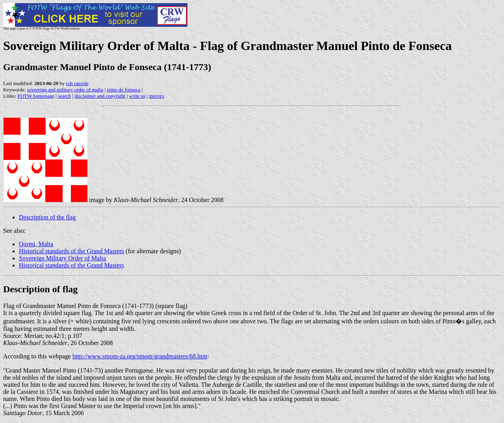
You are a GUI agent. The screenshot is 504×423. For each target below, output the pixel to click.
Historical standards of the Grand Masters (71, 251)
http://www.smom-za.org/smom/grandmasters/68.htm (140, 356)
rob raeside (77, 83)
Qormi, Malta (36, 244)
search (64, 96)
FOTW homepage (36, 96)
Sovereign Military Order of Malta (62, 258)
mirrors (156, 96)
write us (137, 96)
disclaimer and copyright (100, 96)
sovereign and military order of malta (65, 90)
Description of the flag (47, 217)
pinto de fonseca (123, 90)
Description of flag (40, 289)
